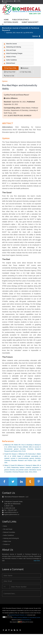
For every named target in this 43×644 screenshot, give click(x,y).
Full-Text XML (25, 72)
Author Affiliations (11, 98)
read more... (37, 561)
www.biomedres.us (27, 620)
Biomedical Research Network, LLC (18, 615)
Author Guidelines (8, 536)
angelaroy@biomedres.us (11, 515)
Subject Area (6, 542)
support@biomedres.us (11, 513)
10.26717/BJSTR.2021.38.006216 (19, 116)
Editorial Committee (9, 533)
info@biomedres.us (8, 1)
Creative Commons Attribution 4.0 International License (27, 618)
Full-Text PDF (10, 72)
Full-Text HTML (10, 68)
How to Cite (9, 76)
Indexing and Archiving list (10, 539)
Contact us (6, 545)
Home (4, 527)
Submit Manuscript (30, 22)
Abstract (25, 68)
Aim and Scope (7, 530)
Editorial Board (11, 22)
